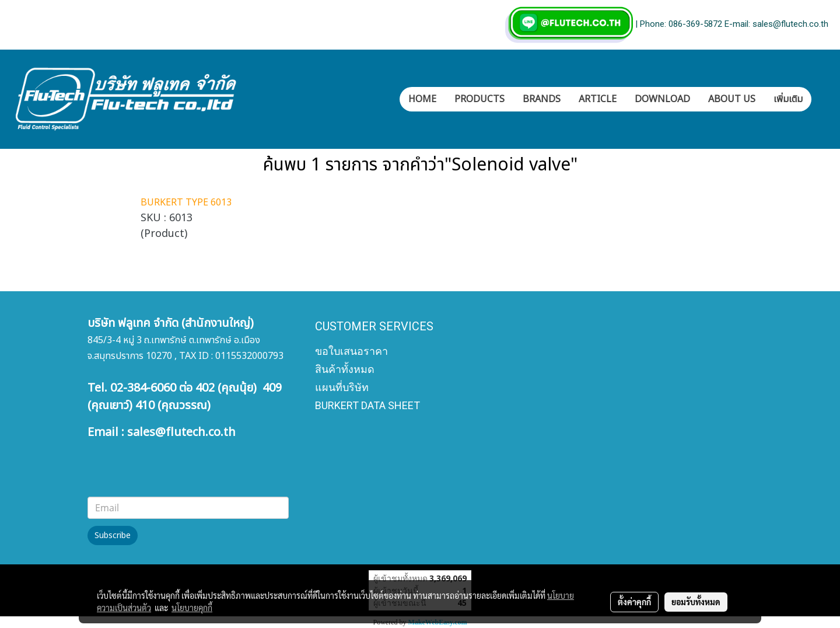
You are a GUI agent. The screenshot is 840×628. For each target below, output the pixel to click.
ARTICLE (598, 99)
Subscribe (113, 535)
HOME (422, 99)
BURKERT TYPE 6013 (186, 203)
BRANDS (542, 99)
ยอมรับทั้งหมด (696, 602)
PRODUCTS (480, 99)
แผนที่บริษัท (342, 387)
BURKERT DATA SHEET (367, 405)
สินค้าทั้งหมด (345, 369)
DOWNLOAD (662, 99)
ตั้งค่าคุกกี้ (634, 602)
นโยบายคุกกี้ (192, 608)
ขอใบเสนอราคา (351, 351)
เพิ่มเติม (788, 99)
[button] (822, 99)
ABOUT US (732, 99)
